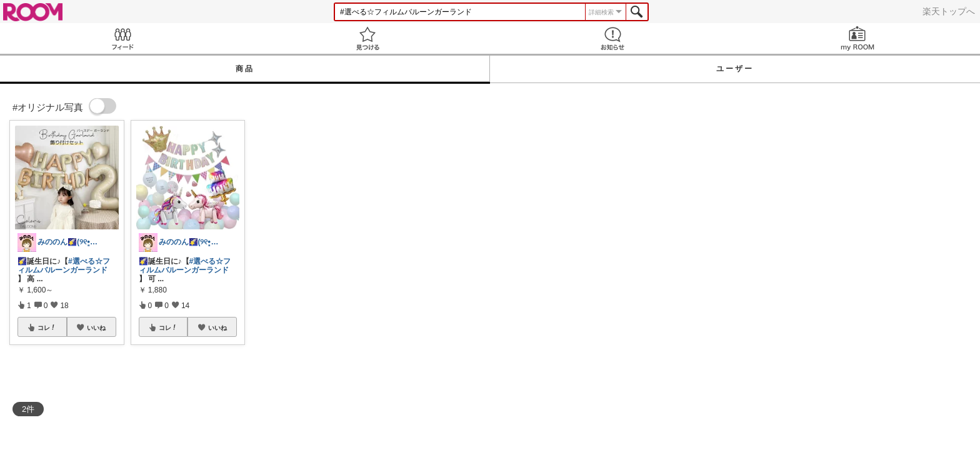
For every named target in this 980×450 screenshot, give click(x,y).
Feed (122, 38)
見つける (367, 38)
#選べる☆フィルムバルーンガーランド (64, 266)
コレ (47, 327)
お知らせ (612, 38)
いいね (96, 327)
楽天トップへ (949, 11)
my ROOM (857, 38)
